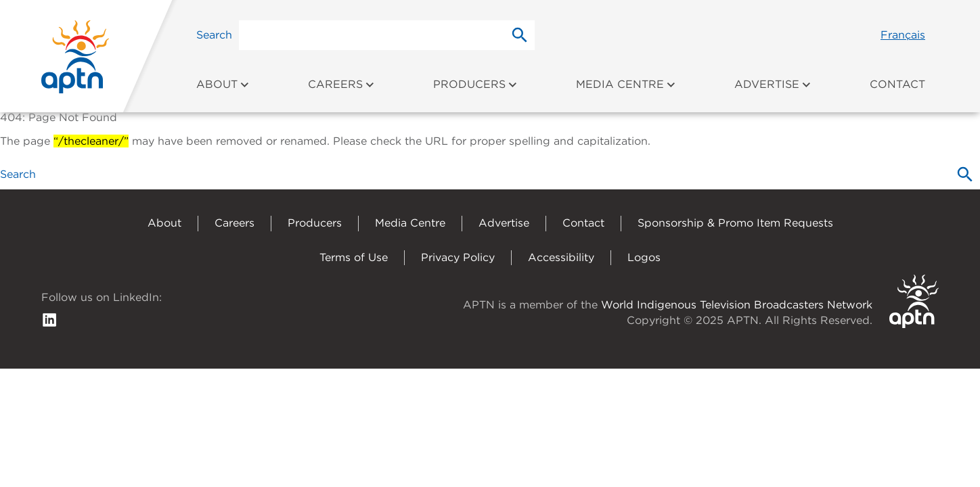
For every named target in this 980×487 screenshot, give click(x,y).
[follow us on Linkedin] (49, 319)
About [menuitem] (223, 84)
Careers (235, 223)
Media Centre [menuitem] (626, 84)
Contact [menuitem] (897, 84)
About (164, 223)
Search (214, 35)
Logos (644, 257)
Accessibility (561, 257)
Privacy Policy (458, 257)
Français (903, 35)
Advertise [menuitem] (773, 84)
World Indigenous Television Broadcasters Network (737, 305)
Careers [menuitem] (341, 84)
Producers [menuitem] (475, 84)
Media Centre (410, 223)
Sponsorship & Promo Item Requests (735, 223)
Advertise (504, 223)
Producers (315, 223)
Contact (583, 223)
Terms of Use (354, 257)
